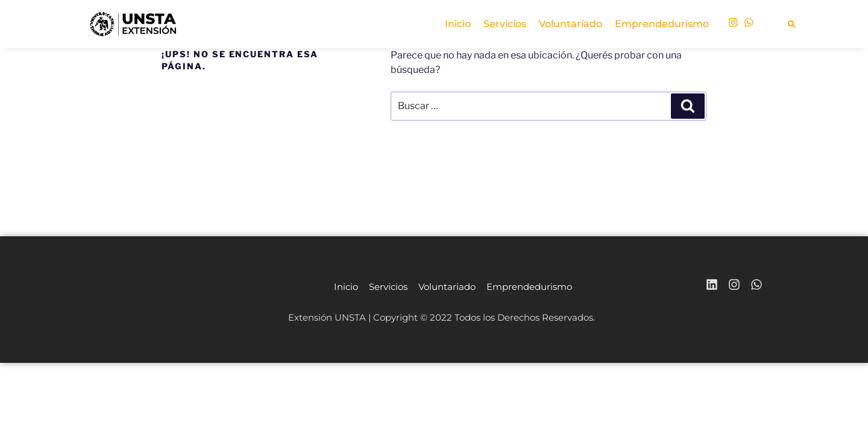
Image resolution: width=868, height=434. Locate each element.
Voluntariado (571, 24)
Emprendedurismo (662, 24)
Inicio (458, 24)
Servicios (505, 24)
